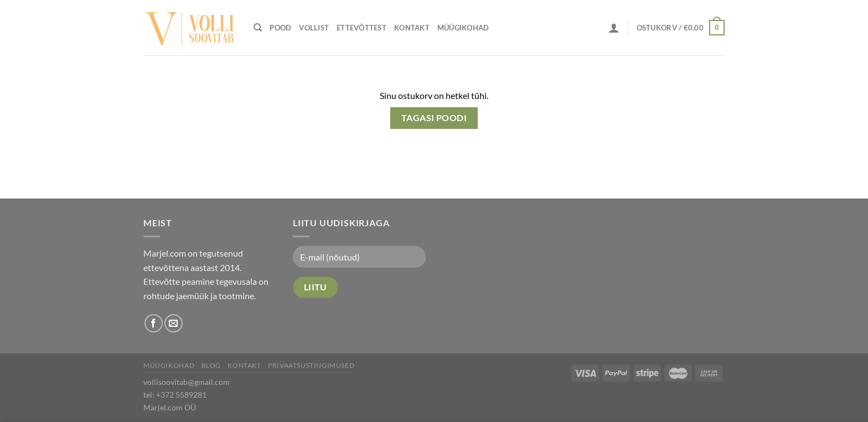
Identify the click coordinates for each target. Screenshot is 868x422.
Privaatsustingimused (311, 365)
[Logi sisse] (614, 28)
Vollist (314, 28)
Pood (280, 28)
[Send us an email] (174, 323)
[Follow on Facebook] (154, 323)
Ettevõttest (361, 28)
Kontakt (412, 28)
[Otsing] (258, 28)
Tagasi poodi (434, 118)
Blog (211, 365)
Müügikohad (463, 28)
